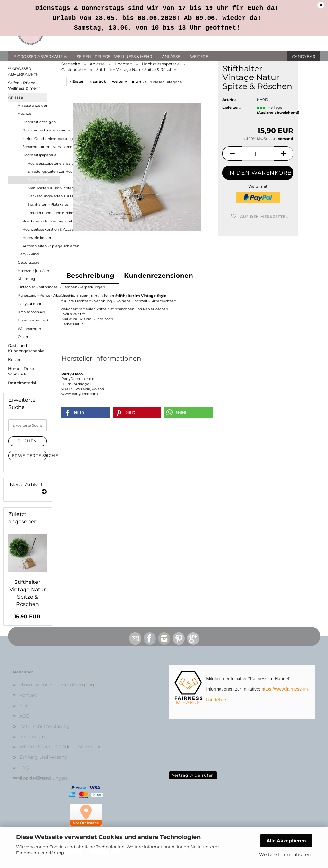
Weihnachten (29, 329)
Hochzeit (26, 113)
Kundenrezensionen (159, 276)
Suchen (27, 441)
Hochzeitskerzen (37, 238)
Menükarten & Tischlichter (43, 188)
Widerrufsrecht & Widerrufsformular (60, 747)
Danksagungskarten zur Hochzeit (43, 196)
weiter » (119, 81)
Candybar (304, 56)
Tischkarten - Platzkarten (43, 204)
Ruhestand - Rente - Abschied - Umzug (39, 295)
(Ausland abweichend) (278, 120)
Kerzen (15, 360)
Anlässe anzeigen (33, 105)
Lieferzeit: (232, 115)
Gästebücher (38, 180)
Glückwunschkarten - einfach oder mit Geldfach (41, 130)
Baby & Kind (28, 254)
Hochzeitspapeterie (40, 155)
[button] (232, 161)
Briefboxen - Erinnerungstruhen (41, 221)
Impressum (32, 737)
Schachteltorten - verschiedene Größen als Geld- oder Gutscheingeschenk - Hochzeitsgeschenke (41, 147)
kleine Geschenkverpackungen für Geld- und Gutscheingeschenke (41, 139)
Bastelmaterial (22, 383)
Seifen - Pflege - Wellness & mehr (114, 56)
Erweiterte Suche (29, 455)
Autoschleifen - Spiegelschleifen (41, 246)
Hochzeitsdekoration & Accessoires (41, 229)
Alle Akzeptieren (286, 841)
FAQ (24, 768)
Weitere (199, 56)
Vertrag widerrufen (193, 775)
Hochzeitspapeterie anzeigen (43, 163)
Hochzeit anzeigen (39, 122)
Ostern (23, 337)
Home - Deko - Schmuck (22, 371)
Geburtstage (29, 262)
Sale (24, 706)
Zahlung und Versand (43, 757)
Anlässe (171, 56)
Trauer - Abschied (33, 320)
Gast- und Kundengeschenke (26, 348)
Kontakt (28, 695)
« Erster (77, 81)
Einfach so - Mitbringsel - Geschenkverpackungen (39, 287)
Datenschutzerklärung (40, 853)
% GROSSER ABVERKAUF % (40, 56)
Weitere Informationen (285, 854)
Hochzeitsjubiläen (33, 271)
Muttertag (27, 279)
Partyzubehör (29, 304)
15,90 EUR (27, 616)
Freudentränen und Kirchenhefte (43, 213)
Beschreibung (90, 276)
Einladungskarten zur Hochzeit (43, 171)
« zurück (98, 81)
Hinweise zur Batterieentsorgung (57, 685)
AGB (24, 716)
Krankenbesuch (31, 312)
